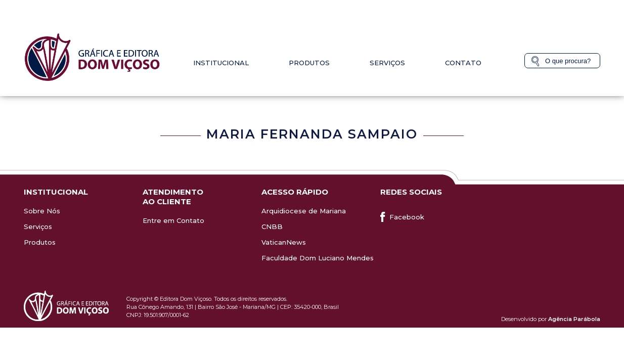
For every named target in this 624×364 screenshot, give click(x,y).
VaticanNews (284, 242)
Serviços (387, 63)
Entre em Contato (173, 220)
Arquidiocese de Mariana (304, 211)
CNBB (272, 226)
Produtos (309, 63)
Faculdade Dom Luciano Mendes (318, 258)
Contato (463, 63)
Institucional (221, 63)
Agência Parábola (574, 319)
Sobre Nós (42, 211)
